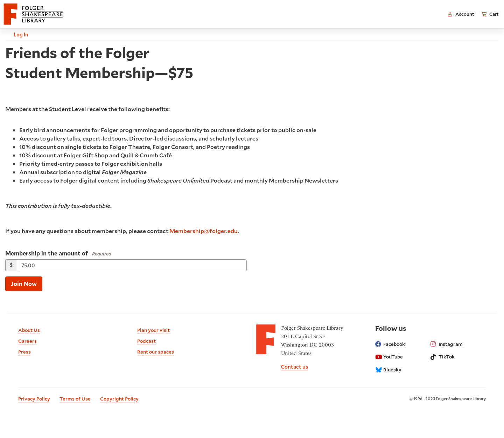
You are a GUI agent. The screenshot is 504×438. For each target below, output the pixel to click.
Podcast (146, 341)
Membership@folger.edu (204, 231)
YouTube (389, 357)
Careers (27, 341)
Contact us (295, 367)
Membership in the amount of (47, 253)
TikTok (443, 357)
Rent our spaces (156, 352)
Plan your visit (153, 330)
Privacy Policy (34, 399)
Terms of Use (75, 399)
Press (24, 352)
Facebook (390, 344)
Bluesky (388, 370)
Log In (17, 35)
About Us (29, 330)
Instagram (447, 344)
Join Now (24, 284)
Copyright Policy (119, 399)
